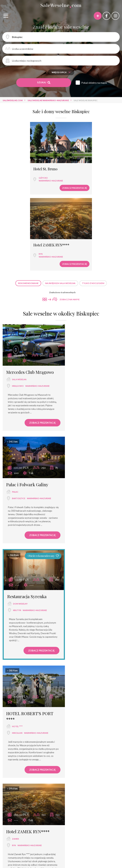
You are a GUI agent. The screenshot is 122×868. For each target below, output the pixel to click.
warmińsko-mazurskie (25, 177)
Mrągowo (18, 302)
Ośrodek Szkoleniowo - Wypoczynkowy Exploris (42, 814)
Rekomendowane (28, 203)
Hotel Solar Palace (27, 820)
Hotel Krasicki (39, 827)
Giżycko (17, 174)
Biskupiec (17, 662)
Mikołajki (77, 420)
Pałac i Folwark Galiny (87, 288)
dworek (38, 776)
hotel (15, 655)
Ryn (73, 174)
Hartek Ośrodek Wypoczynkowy (97, 808)
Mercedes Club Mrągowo (30, 288)
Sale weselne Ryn (61, 738)
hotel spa (80, 770)
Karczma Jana (13, 808)
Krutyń (17, 414)
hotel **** (77, 413)
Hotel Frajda (19, 801)
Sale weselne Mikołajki (28, 732)
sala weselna (19, 296)
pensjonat (97, 770)
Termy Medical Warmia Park (92, 814)
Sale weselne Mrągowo (59, 732)
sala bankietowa (69, 763)
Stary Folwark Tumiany (45, 801)
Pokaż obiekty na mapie (94, 83)
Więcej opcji (61, 72)
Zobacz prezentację (42, 184)
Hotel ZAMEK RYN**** (84, 165)
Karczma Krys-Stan (38, 808)
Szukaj (44, 83)
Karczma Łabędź (63, 808)
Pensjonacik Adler (64, 827)
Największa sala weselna (60, 203)
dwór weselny (56, 776)
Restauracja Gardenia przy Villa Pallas (87, 801)
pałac (75, 296)
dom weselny (20, 407)
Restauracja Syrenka (27, 400)
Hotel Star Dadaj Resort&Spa (89, 820)
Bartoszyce (79, 302)
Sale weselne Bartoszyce (92, 732)
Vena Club (85, 827)
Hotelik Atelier (20, 648)
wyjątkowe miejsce (34, 770)
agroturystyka (79, 776)
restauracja (35, 763)
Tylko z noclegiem (93, 203)
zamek (15, 526)
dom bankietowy (60, 770)
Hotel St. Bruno (19, 165)
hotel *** (89, 763)
